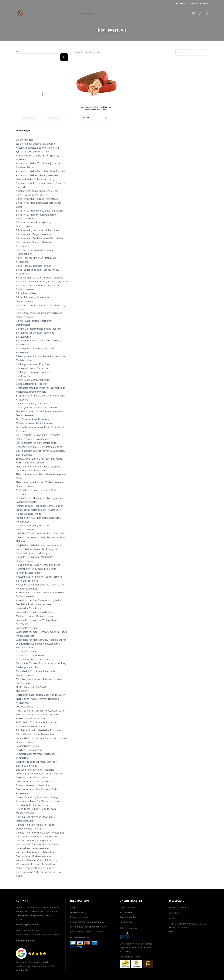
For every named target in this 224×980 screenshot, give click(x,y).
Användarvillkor (128, 917)
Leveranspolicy (78, 912)
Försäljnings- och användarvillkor (88, 927)
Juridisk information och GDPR (86, 931)
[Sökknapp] (166, 13)
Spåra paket (126, 912)
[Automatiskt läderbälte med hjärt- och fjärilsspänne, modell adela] (96, 80)
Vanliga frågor (127, 908)
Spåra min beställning (28, 930)
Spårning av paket (199, 4)
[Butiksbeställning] (192, 53)
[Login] (200, 13)
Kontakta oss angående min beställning (37, 935)
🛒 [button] (106, 118)
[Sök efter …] (67, 13)
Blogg (73, 908)
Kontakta (181, 4)
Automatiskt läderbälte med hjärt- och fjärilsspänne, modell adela (96, 108)
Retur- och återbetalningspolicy (87, 922)
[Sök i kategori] (121, 13)
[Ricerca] (64, 57)
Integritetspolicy (79, 917)
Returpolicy (126, 922)
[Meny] (193, 13)
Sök (18, 51)
